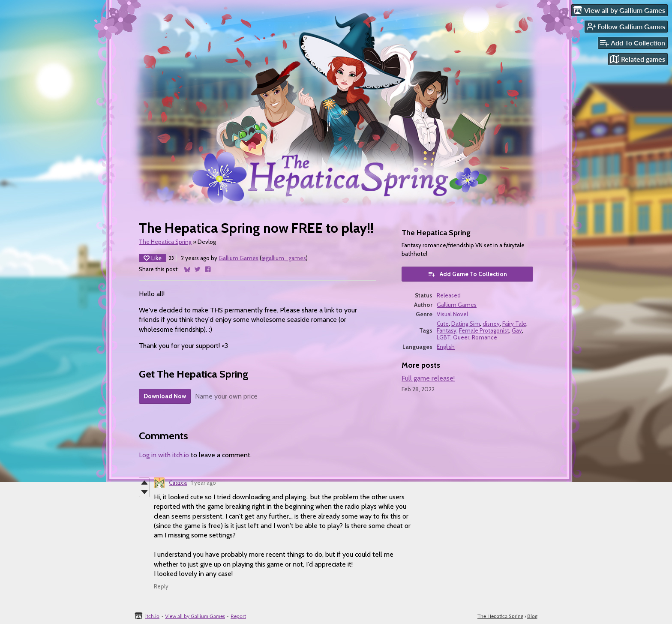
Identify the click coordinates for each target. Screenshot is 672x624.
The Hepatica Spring (165, 242)
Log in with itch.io (164, 455)
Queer (461, 337)
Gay (517, 330)
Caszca (178, 483)
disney (491, 324)
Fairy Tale (514, 324)
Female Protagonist (484, 330)
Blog (532, 616)
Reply (161, 586)
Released (449, 295)
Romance (484, 337)
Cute (443, 324)
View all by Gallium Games (195, 616)
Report (238, 616)
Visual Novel (452, 314)
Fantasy (447, 330)
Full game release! (428, 378)
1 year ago (204, 483)
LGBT (444, 337)
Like (153, 258)
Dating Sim (466, 324)
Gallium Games (238, 258)
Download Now (165, 396)
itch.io (152, 616)
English (446, 347)
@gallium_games (284, 258)
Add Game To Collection (467, 274)
